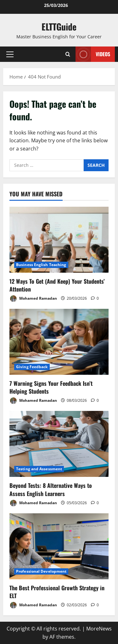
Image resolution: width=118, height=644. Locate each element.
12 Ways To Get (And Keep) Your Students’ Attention (57, 285)
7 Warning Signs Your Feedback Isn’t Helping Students (51, 387)
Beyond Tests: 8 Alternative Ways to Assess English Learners (51, 489)
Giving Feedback (32, 367)
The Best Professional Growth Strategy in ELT (57, 592)
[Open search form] (68, 54)
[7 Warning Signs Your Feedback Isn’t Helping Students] (59, 342)
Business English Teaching (41, 265)
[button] (10, 54)
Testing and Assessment (39, 469)
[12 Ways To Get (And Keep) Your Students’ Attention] (59, 240)
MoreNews (99, 629)
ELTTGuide (59, 27)
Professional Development (41, 571)
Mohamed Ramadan (33, 299)
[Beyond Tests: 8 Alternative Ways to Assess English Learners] (59, 444)
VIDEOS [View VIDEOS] (93, 54)
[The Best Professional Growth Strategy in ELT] (59, 546)
